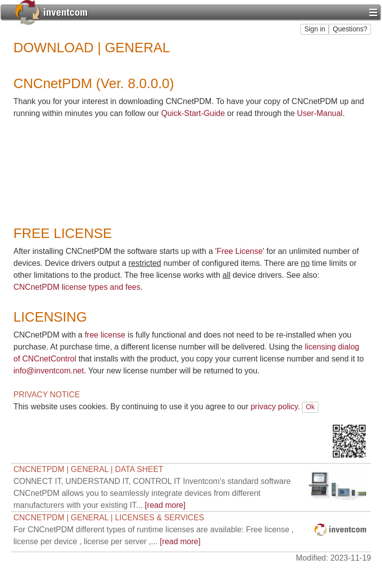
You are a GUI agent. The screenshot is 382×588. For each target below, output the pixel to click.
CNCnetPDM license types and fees (77, 287)
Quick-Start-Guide (193, 113)
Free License (240, 251)
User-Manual (320, 113)
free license (105, 335)
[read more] (152, 493)
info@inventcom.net (49, 371)
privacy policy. (275, 407)
